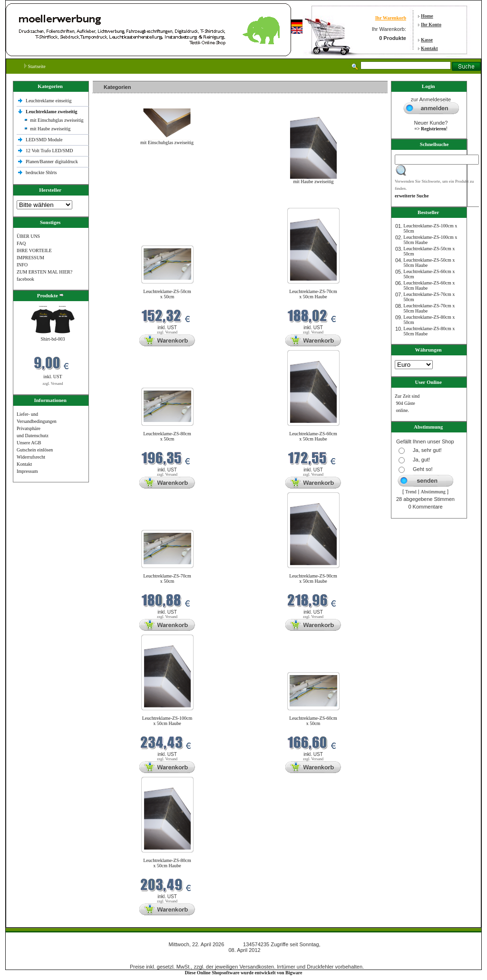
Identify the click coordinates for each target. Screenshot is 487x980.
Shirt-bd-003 (53, 339)
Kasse (427, 40)
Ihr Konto (431, 24)
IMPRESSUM (30, 258)
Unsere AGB (29, 443)
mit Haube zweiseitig (50, 129)
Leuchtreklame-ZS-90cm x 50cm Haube (313, 578)
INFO (22, 265)
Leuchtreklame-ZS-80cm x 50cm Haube (167, 863)
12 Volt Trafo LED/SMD (49, 151)
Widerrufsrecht (31, 457)
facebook (25, 279)
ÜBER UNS (28, 236)
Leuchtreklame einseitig (49, 101)
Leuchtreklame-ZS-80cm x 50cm (167, 436)
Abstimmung (433, 492)
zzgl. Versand (53, 384)
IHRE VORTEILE (34, 250)
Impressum (27, 471)
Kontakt (429, 48)
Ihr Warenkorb (391, 18)
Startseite (35, 66)
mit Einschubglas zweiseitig (57, 120)
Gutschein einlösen (35, 450)
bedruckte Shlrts (41, 172)
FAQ (21, 243)
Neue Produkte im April (118, 202)
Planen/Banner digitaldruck (52, 162)
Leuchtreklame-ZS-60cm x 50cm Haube (313, 436)
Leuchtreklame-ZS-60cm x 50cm (313, 721)
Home (427, 16)
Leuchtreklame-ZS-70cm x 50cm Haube (313, 294)
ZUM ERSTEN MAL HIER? (44, 272)
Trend (411, 492)
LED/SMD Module (44, 140)
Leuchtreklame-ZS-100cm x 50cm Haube (167, 721)
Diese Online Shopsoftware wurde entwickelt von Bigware (244, 973)
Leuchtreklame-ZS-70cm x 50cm (167, 578)
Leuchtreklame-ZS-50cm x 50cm (167, 294)
